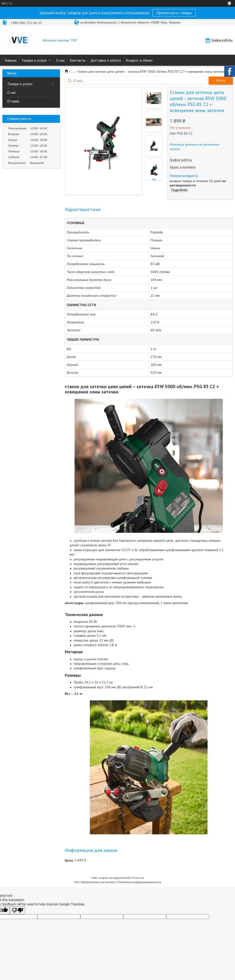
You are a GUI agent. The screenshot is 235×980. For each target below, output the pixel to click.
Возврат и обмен (139, 60)
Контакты (78, 60)
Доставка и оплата (106, 60)
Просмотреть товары (174, 13)
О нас (61, 60)
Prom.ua (138, 878)
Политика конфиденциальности (139, 882)
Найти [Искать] (221, 80)
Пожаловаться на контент (98, 882)
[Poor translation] (18, 910)
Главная (11, 60)
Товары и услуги (34, 60)
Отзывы (13, 101)
